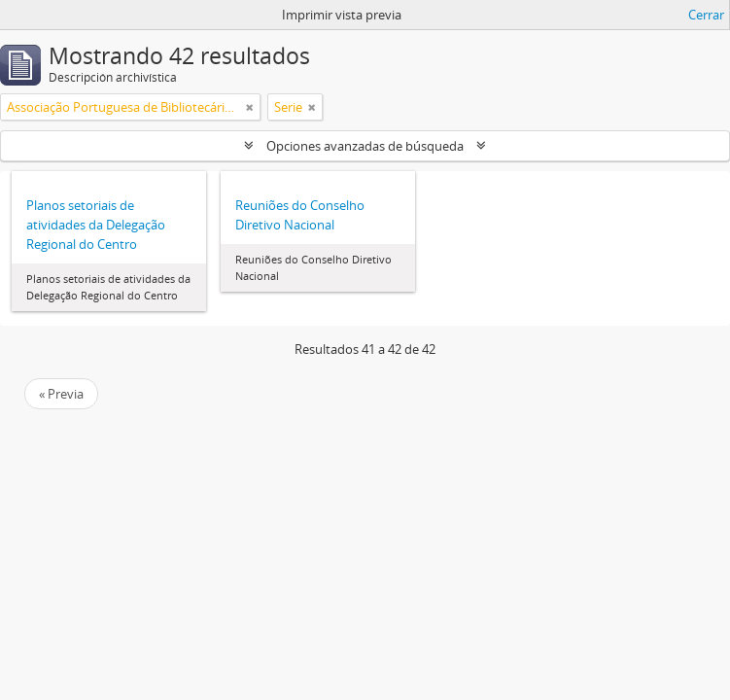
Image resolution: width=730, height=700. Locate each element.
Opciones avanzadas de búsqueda (365, 146)
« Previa (61, 394)
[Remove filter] (250, 107)
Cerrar (706, 15)
